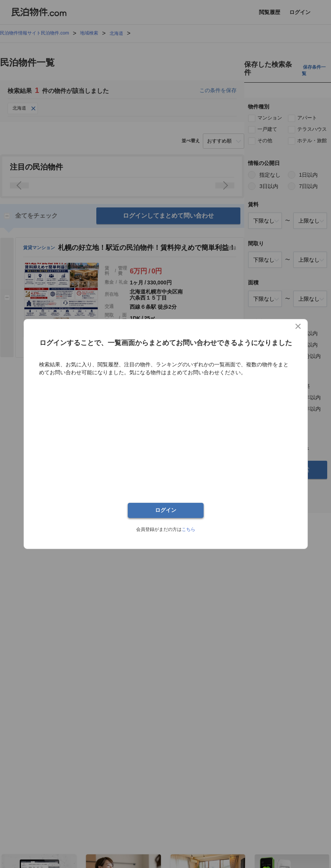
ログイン (166, 510)
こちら (188, 529)
